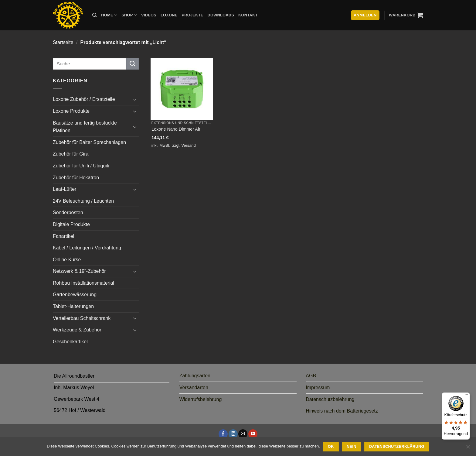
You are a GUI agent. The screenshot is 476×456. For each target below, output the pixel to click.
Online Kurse (67, 260)
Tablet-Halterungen (73, 306)
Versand (189, 145)
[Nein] (468, 448)
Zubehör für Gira (71, 154)
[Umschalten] (135, 99)
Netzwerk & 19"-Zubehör (79, 271)
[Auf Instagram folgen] (233, 434)
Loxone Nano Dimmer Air (176, 129)
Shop (129, 15)
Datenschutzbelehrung (330, 399)
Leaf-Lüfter (65, 189)
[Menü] (466, 396)
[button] (406, 15)
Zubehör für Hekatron (76, 178)
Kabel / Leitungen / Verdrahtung (87, 248)
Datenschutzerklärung (397, 447)
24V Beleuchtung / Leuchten (83, 201)
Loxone (169, 15)
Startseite (63, 42)
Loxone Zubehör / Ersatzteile (84, 99)
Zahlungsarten (195, 376)
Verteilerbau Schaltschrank (82, 318)
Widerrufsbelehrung (201, 399)
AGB (311, 376)
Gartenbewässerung (75, 295)
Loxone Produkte (71, 111)
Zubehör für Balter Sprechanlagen (89, 142)
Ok (331, 447)
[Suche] (95, 15)
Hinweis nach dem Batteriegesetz (342, 411)
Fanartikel (63, 236)
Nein (352, 447)
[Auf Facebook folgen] (223, 434)
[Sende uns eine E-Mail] (243, 434)
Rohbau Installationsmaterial (83, 283)
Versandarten (194, 387)
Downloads (221, 15)
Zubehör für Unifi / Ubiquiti (81, 166)
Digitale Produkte (71, 224)
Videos (149, 15)
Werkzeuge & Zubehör (77, 330)
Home (109, 15)
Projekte (192, 15)
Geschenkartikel (70, 342)
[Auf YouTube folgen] (253, 434)
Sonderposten (68, 213)
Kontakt (248, 15)
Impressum (318, 387)
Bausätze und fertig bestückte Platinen (85, 127)
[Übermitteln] (132, 64)
